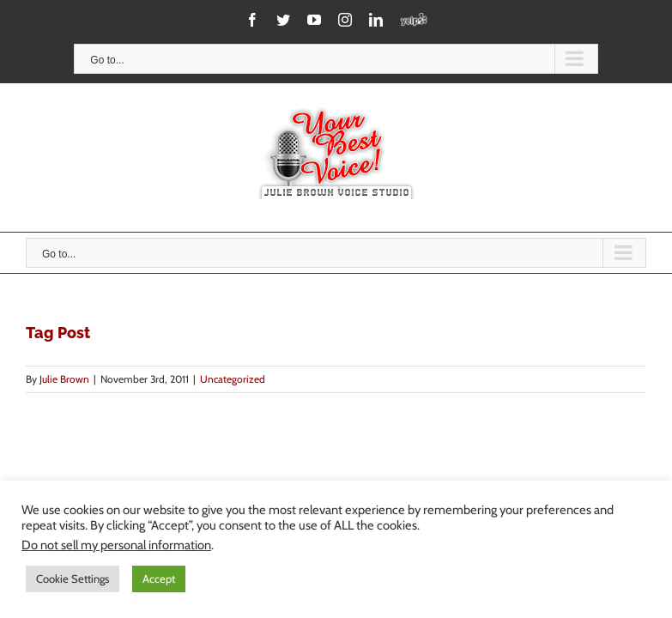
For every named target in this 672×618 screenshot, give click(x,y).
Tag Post (58, 333)
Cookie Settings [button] (73, 579)
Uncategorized (233, 379)
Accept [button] (159, 579)
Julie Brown (64, 379)
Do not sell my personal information (116, 545)
